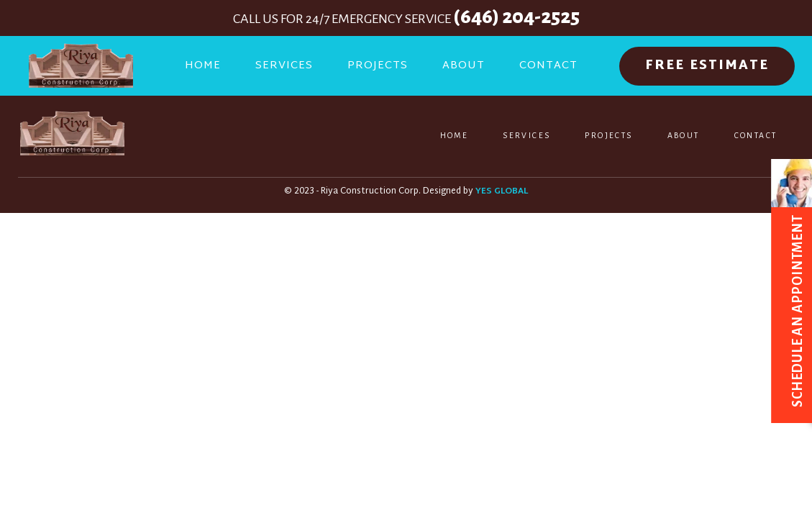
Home (203, 66)
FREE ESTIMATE (707, 66)
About (464, 66)
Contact (548, 66)
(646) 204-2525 (516, 17)
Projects (378, 66)
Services (284, 66)
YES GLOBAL (502, 192)
